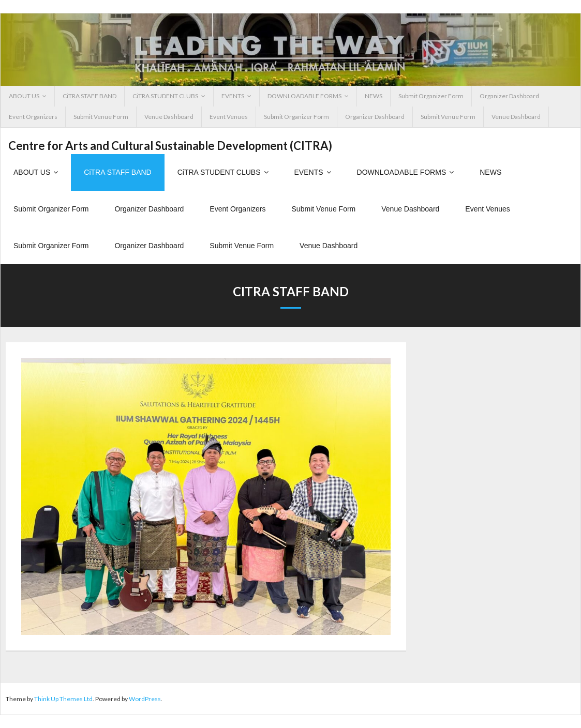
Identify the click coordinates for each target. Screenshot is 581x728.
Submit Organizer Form (431, 96)
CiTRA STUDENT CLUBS (165, 96)
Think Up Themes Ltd (63, 699)
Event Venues (229, 117)
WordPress (145, 699)
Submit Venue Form (101, 117)
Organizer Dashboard (509, 96)
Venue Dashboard (169, 117)
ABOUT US (24, 96)
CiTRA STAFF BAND (90, 96)
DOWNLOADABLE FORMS (304, 96)
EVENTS (233, 96)
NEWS (374, 96)
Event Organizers (33, 117)
